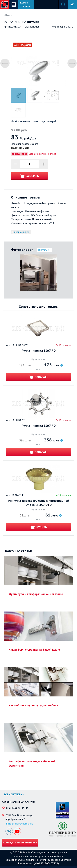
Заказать (32, 176)
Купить (41, 527)
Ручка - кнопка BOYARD (39, 351)
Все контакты (13, 794)
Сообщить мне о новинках (20, 842)
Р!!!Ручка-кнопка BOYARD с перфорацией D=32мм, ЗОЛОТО (38, 503)
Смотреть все (44, 250)
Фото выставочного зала (19, 824)
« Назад (8, 15)
